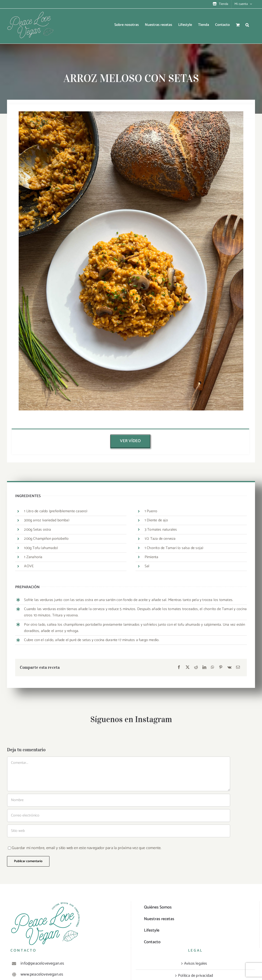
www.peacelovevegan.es (42, 974)
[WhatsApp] (213, 668)
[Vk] (229, 668)
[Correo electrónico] (238, 668)
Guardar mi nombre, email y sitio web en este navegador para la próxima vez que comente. (86, 848)
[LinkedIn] (204, 668)
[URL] (119, 831)
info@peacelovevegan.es (42, 963)
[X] (188, 668)
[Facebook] (179, 668)
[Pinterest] (221, 668)
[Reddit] (196, 668)
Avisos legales (196, 963)
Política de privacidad (196, 976)
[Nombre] (119, 800)
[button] (247, 25)
